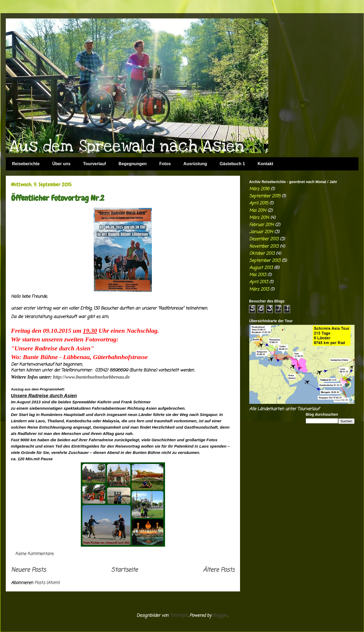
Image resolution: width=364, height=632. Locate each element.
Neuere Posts (28, 570)
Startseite (124, 570)
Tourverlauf (95, 164)
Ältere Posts (219, 570)
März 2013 (259, 290)
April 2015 (259, 203)
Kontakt (266, 164)
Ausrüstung (195, 164)
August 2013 (261, 268)
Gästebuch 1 (232, 164)
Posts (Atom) (47, 583)
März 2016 (259, 189)
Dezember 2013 (264, 239)
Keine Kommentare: (35, 554)
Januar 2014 (261, 232)
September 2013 (265, 261)
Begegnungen (133, 164)
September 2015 (265, 196)
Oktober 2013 (262, 254)
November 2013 (264, 247)
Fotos (165, 164)
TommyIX (179, 616)
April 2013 (259, 282)
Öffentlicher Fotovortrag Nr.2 (58, 198)
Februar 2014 (261, 225)
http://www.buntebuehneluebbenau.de (91, 377)
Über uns (61, 164)
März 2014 (259, 218)
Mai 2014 (258, 211)
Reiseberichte (26, 164)
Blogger (220, 616)
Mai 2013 (258, 275)
